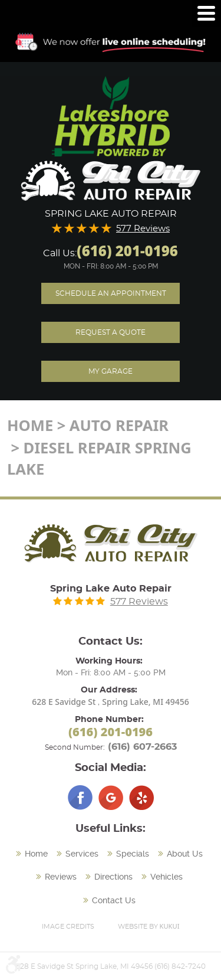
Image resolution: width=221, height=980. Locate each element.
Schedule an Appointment (111, 293)
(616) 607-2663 (142, 747)
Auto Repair (119, 425)
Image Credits (68, 927)
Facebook (80, 798)
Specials (133, 854)
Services (82, 854)
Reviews (61, 877)
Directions (113, 877)
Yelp (141, 798)
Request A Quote (111, 332)
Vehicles (166, 877)
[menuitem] (33, 854)
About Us (185, 854)
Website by (149, 926)
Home (30, 425)
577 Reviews (143, 229)
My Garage (111, 371)
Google (111, 798)
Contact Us (114, 900)
